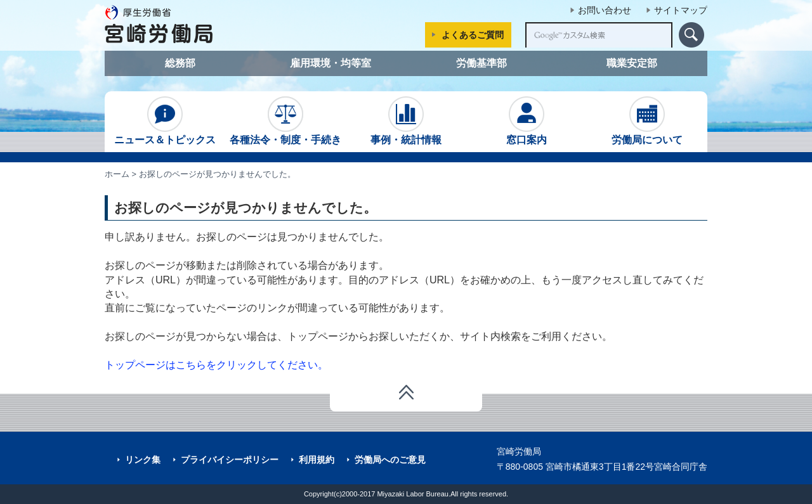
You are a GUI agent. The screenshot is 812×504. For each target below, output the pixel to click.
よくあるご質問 (473, 35)
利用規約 (317, 460)
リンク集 (143, 460)
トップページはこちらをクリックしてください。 (216, 365)
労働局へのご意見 (390, 460)
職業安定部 (632, 63)
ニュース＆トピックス (165, 121)
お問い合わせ (605, 10)
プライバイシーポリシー (230, 460)
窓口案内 (527, 121)
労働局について (647, 121)
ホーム (117, 174)
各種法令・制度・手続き (285, 121)
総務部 (180, 63)
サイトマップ (681, 10)
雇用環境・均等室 (331, 63)
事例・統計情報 (406, 121)
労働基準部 (481, 63)
